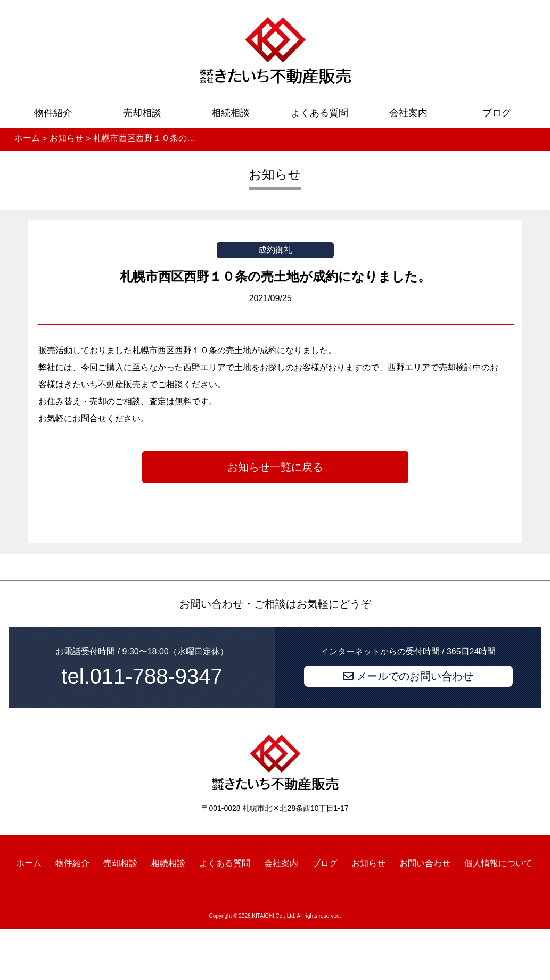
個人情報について (498, 863)
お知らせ (368, 863)
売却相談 (142, 113)
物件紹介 (53, 113)
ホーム (29, 863)
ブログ (497, 113)
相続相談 (231, 113)
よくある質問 (319, 113)
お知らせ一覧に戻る (275, 467)
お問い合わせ (425, 863)
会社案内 (408, 113)
